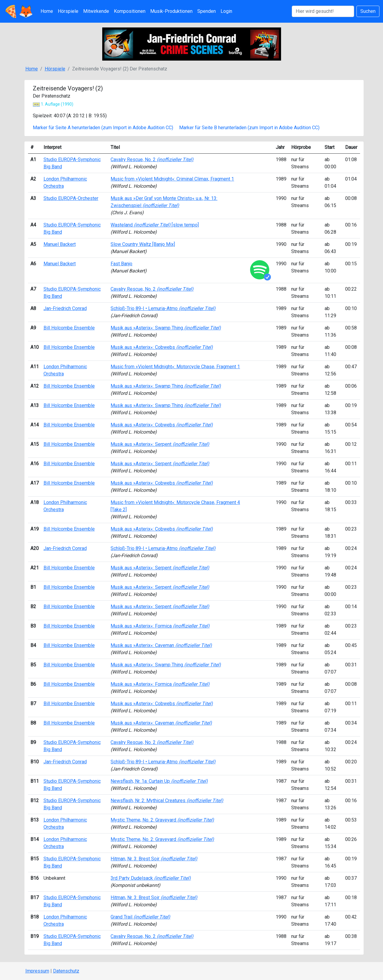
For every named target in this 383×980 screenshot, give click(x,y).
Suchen (368, 11)
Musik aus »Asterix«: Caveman (161, 645)
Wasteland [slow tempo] (155, 225)
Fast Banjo (121, 264)
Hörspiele (68, 11)
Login (226, 11)
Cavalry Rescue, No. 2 (152, 160)
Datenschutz (66, 971)
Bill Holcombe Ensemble (69, 328)
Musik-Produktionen (171, 11)
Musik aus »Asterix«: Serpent (160, 444)
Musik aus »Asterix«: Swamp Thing (166, 328)
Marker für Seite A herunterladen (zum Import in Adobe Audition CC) (103, 128)
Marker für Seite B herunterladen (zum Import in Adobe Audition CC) (249, 128)
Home (47, 11)
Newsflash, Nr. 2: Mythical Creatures (167, 801)
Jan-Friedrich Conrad (65, 308)
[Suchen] (323, 11)
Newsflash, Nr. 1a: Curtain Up (159, 781)
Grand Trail (140, 917)
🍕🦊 (18, 11)
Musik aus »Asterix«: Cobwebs (162, 347)
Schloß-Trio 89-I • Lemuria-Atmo (163, 308)
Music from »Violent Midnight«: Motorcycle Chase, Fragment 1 (175, 367)
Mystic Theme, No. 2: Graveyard (162, 820)
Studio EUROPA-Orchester (71, 198)
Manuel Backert (60, 244)
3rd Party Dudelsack (151, 878)
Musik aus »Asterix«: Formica (160, 626)
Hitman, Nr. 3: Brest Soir (154, 859)
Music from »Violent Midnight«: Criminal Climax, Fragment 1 (172, 179)
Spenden (207, 11)
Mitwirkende (96, 11)
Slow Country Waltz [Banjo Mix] (143, 244)
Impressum (37, 971)
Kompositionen (130, 11)
